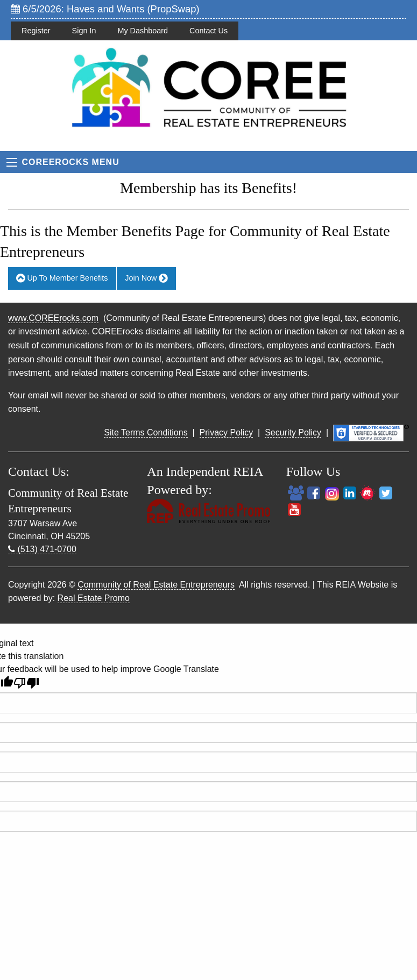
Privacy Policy (227, 432)
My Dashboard (143, 31)
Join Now (146, 278)
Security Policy (293, 432)
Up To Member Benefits (62, 278)
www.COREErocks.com (53, 318)
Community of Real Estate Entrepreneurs (156, 585)
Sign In (84, 31)
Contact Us (208, 31)
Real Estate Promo (94, 598)
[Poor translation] (26, 683)
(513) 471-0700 (42, 549)
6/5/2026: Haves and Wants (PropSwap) (105, 9)
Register (36, 31)
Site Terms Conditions (146, 432)
